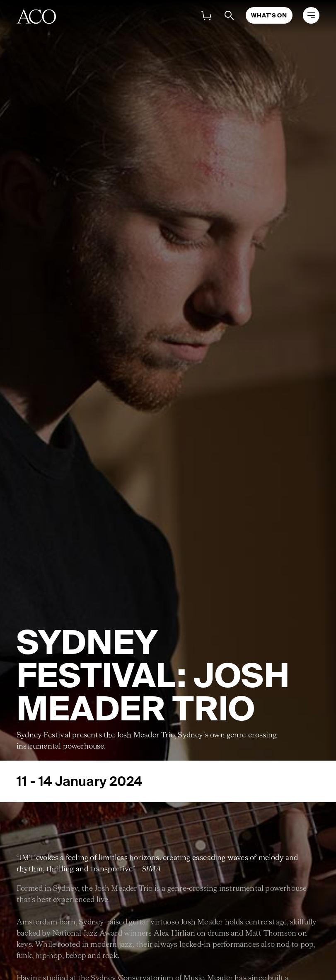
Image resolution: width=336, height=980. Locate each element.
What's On (269, 15)
